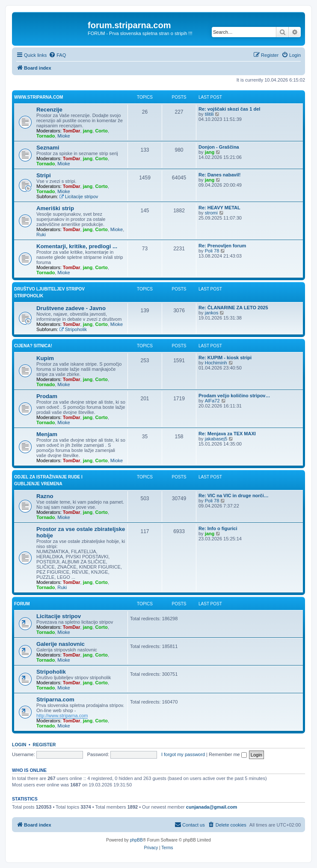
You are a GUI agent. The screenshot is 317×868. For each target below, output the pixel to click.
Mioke (64, 136)
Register (44, 745)
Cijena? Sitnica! (33, 346)
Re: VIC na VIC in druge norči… (234, 496)
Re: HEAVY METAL (219, 208)
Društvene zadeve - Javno (71, 308)
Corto (101, 131)
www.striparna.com (39, 97)
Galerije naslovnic (61, 644)
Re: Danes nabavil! (219, 175)
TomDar (72, 131)
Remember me (228, 754)
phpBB (136, 840)
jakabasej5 (216, 439)
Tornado (46, 136)
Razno (45, 496)
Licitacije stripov (79, 196)
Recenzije (49, 110)
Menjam (47, 434)
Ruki (41, 235)
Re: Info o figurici (218, 528)
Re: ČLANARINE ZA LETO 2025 (233, 308)
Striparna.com (55, 699)
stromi (211, 213)
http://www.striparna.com (62, 716)
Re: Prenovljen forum (222, 246)
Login (19, 745)
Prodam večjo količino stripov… (234, 396)
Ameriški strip (55, 208)
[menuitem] (57, 55)
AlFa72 (212, 401)
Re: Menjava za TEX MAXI (227, 434)
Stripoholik (73, 329)
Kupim (45, 358)
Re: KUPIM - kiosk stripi (225, 358)
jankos (212, 313)
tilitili (209, 114)
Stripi (44, 175)
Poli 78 (212, 251)
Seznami (48, 148)
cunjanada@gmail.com (212, 807)
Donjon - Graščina (219, 147)
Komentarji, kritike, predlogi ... (77, 246)
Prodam (47, 396)
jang (88, 131)
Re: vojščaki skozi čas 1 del (229, 109)
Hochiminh (216, 363)
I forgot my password (183, 754)
